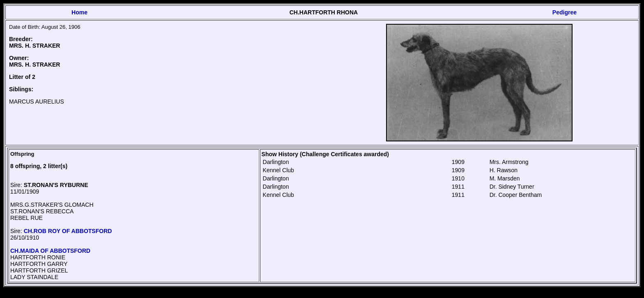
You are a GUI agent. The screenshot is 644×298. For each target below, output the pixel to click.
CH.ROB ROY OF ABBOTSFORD (68, 231)
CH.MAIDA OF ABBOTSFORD (50, 251)
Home (79, 12)
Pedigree (565, 12)
